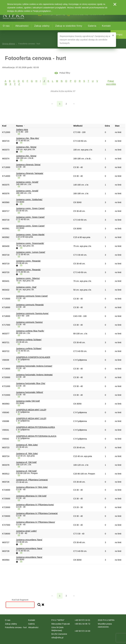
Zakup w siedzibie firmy (69, 26)
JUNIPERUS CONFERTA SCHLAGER (33, 357)
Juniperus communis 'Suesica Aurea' (32, 313)
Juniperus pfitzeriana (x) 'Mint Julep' (32, 487)
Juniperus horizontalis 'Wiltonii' (30, 392)
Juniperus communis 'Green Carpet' (32, 296)
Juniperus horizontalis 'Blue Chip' (31, 383)
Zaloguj (118, 34)
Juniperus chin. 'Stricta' (26, 147)
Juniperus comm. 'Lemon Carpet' (31, 252)
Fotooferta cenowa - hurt (16, 627)
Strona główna (9, 44)
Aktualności (22, 26)
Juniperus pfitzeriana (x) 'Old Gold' (31, 496)
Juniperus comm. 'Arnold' (27, 182)
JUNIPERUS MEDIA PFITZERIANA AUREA (35, 427)
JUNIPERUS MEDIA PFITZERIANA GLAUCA (36, 436)
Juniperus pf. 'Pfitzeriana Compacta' (32, 480)
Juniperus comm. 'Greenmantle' (30, 243)
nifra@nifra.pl (57, 638)
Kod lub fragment (20, 600)
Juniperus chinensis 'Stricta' (28, 165)
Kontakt (106, 26)
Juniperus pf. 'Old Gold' (26, 462)
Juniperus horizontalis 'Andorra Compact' (34, 366)
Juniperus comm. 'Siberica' (28, 278)
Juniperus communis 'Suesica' (29, 322)
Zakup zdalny (42, 26)
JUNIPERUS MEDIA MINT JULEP (31, 410)
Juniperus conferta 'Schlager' (29, 340)
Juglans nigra (22, 130)
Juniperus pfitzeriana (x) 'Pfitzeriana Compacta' (37, 513)
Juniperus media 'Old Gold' (28, 401)
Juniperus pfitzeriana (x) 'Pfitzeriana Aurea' (35, 505)
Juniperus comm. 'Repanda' (28, 261)
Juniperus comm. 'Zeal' (26, 287)
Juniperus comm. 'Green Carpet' (30, 208)
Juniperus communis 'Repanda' (30, 305)
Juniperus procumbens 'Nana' (29, 540)
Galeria (92, 26)
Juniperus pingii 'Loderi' (26, 531)
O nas (6, 26)
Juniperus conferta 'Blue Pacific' (30, 331)
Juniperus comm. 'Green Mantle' (30, 235)
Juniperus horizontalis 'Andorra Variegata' (34, 375)
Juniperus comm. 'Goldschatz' (29, 199)
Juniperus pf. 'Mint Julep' (27, 445)
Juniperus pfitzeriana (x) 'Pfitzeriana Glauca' (36, 522)
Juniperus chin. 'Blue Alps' (28, 138)
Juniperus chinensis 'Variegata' (30, 173)
